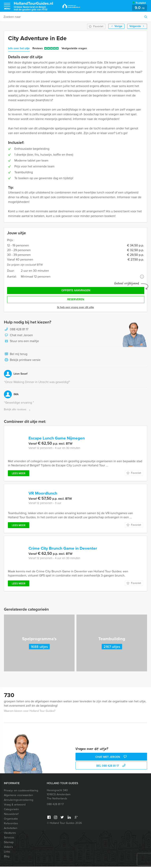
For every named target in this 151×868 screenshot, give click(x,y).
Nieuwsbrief (11, 815)
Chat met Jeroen (18, 335)
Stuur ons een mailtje (21, 341)
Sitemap (9, 844)
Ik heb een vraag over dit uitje (75, 307)
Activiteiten (11, 829)
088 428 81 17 (19, 329)
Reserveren (76, 299)
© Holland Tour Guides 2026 (64, 824)
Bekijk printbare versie (22, 360)
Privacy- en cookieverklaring (21, 792)
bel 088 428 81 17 (111, 767)
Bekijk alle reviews (18, 410)
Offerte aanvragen (76, 290)
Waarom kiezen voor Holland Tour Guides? (30, 712)
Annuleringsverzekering (19, 801)
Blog (7, 858)
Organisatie (11, 820)
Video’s (8, 848)
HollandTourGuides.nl (35, 6)
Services (9, 839)
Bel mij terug (16, 354)
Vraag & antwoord (15, 806)
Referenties (11, 825)
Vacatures (10, 834)
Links (7, 853)
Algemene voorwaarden (18, 797)
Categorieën (11, 811)
